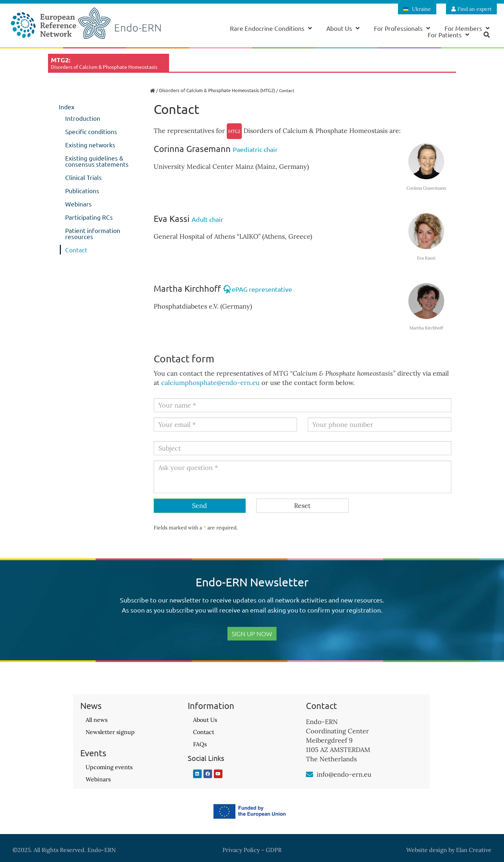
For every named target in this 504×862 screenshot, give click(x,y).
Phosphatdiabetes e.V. (186, 306)
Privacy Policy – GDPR (252, 850)
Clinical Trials (83, 177)
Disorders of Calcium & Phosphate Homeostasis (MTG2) (217, 90)
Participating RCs (89, 217)
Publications (82, 191)
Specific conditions (91, 131)
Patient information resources (93, 233)
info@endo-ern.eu (344, 774)
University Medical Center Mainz (204, 166)
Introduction (83, 118)
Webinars (78, 204)
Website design (427, 850)
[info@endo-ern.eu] (309, 775)
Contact (76, 250)
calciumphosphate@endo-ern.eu (210, 383)
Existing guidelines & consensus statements (97, 161)
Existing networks (90, 145)
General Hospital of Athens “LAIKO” (207, 236)
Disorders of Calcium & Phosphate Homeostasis (307, 131)
